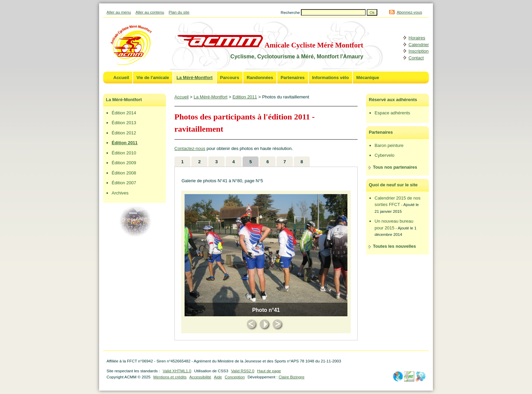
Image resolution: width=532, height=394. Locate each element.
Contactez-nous (190, 148)
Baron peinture (389, 145)
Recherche (291, 12)
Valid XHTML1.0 (177, 371)
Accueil (121, 78)
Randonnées (260, 78)
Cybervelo (385, 155)
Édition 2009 (124, 163)
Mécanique (368, 78)
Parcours (230, 78)
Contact (416, 58)
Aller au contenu (150, 12)
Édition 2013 (124, 123)
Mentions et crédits (170, 377)
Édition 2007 (124, 183)
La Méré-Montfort (194, 78)
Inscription (419, 51)
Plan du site (179, 12)
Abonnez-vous (409, 12)
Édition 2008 (124, 173)
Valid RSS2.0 (243, 371)
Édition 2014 (124, 113)
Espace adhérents (392, 113)
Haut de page (269, 371)
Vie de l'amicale (153, 78)
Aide (218, 377)
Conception (235, 377)
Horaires (417, 38)
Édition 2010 (124, 153)
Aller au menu (119, 12)
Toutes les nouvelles (394, 246)
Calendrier (419, 45)
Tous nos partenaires (395, 167)
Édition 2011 (125, 143)
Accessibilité (200, 377)
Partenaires (293, 78)
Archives (120, 193)
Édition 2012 (124, 133)
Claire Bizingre (291, 377)
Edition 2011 (245, 97)
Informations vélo (330, 78)
